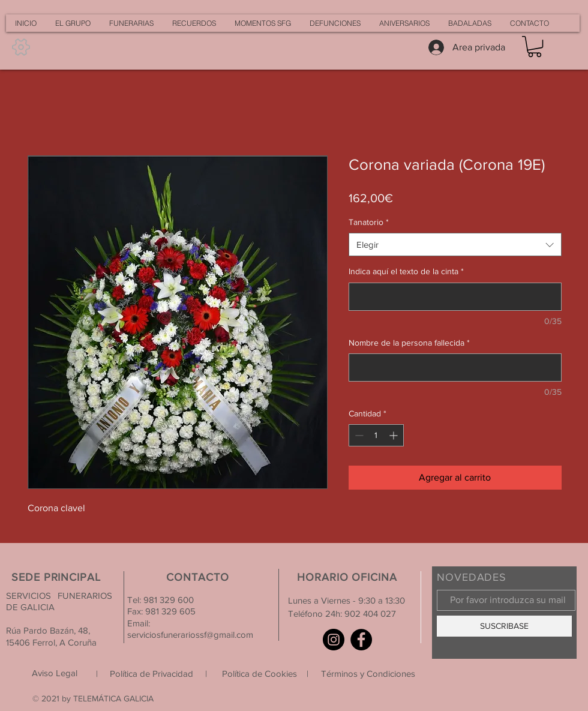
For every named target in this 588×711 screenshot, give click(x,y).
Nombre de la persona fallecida (409, 343)
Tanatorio (369, 222)
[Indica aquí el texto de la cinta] (455, 297)
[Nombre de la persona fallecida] (455, 367)
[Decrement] (358, 435)
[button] (535, 46)
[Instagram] (334, 640)
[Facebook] (361, 640)
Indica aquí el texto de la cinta (406, 271)
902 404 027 (370, 613)
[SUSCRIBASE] (504, 626)
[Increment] (394, 435)
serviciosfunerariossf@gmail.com (190, 634)
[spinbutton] (376, 435)
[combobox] (455, 244)
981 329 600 (167, 600)
